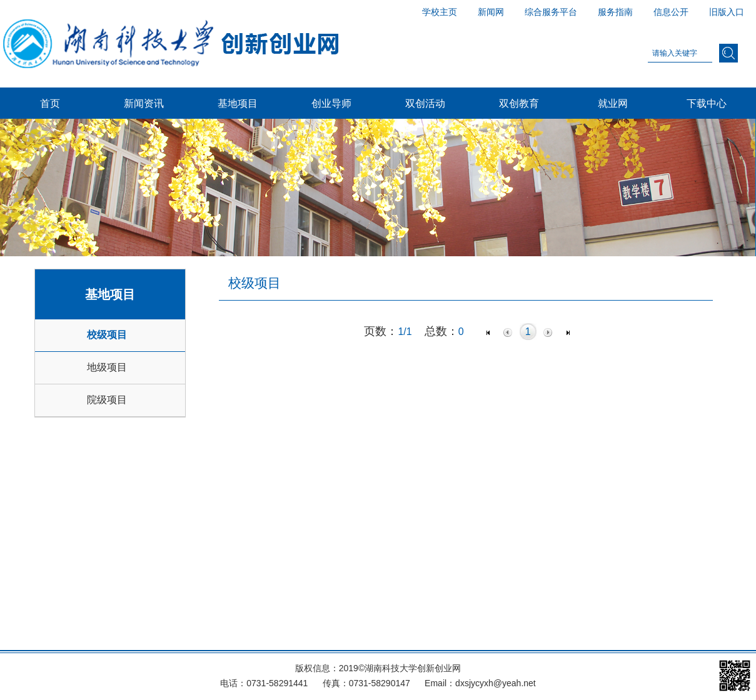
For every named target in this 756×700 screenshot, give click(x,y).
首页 (50, 103)
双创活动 (425, 103)
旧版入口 (727, 12)
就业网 (613, 103)
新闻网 (491, 12)
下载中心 (707, 103)
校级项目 (107, 335)
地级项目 (107, 367)
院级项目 (107, 400)
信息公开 (671, 12)
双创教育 (519, 103)
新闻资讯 (144, 103)
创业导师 (331, 103)
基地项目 (238, 103)
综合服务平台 (551, 12)
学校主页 (440, 12)
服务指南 (615, 12)
